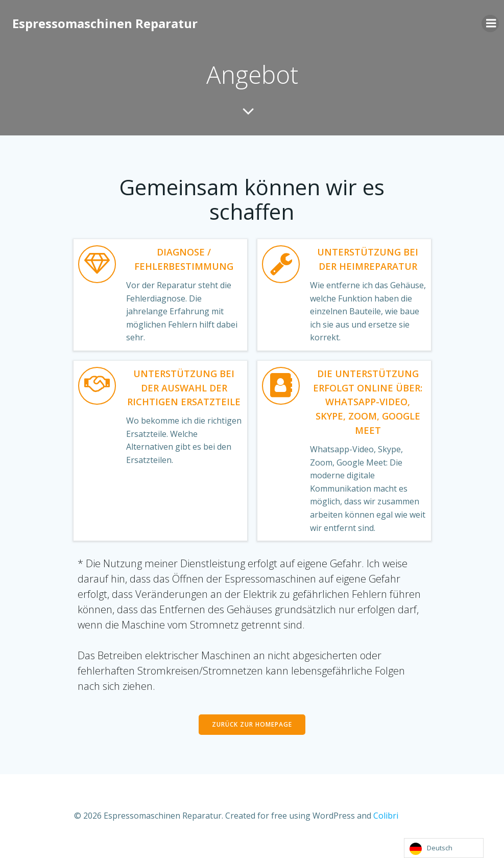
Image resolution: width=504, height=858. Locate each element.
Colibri (385, 816)
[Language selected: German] (444, 848)
